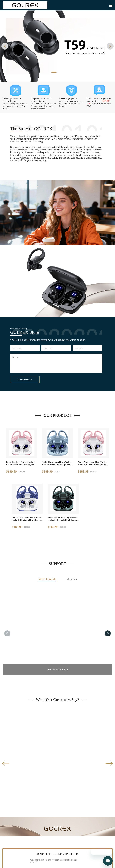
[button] (5, 46)
